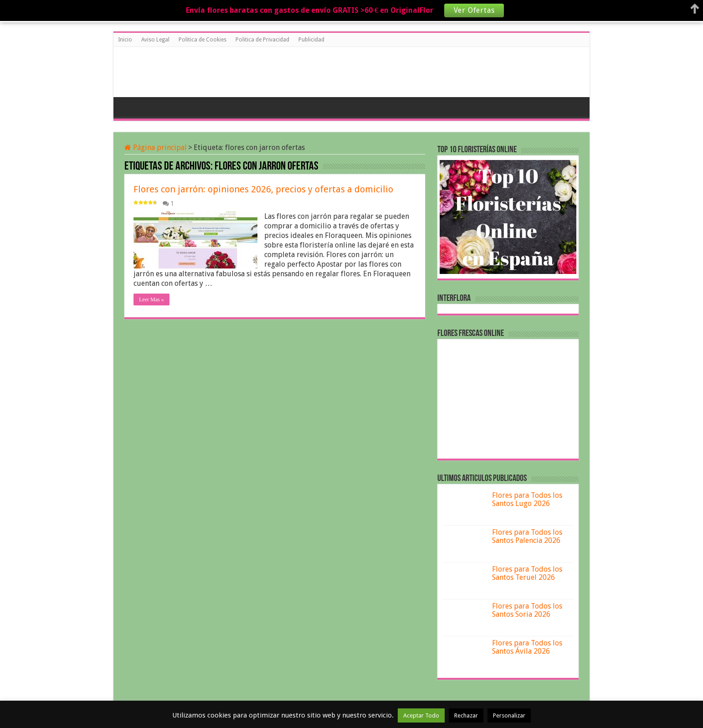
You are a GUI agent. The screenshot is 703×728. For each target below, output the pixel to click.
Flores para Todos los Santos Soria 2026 (527, 610)
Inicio (125, 40)
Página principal (156, 147)
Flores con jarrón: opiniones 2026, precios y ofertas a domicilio (263, 189)
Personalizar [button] (509, 715)
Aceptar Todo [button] (421, 715)
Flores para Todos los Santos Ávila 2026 (527, 647)
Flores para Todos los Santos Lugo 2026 (527, 499)
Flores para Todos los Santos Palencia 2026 (527, 536)
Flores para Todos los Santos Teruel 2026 (527, 573)
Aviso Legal (155, 40)
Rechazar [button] (466, 715)
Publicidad (311, 40)
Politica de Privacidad (262, 40)
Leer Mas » (151, 299)
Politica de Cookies (203, 40)
